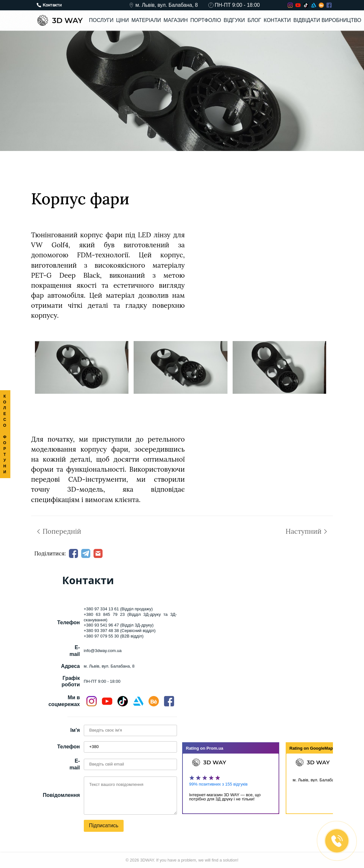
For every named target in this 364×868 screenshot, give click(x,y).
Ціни (122, 20)
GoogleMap (321, 748)
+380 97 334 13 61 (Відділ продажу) (118, 609)
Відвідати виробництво (327, 20)
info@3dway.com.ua (103, 651)
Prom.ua (215, 748)
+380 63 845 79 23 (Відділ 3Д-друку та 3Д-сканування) (130, 617)
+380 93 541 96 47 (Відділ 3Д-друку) (119, 625)
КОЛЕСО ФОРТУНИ (5, 434)
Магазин (176, 20)
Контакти (277, 20)
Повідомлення (61, 795)
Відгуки (234, 20)
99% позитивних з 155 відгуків (219, 784)
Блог (254, 20)
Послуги (101, 20)
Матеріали (146, 20)
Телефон (69, 747)
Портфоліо (206, 20)
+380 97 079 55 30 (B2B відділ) (114, 636)
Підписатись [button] (104, 825)
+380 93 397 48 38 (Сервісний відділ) (120, 631)
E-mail (75, 764)
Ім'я (75, 730)
